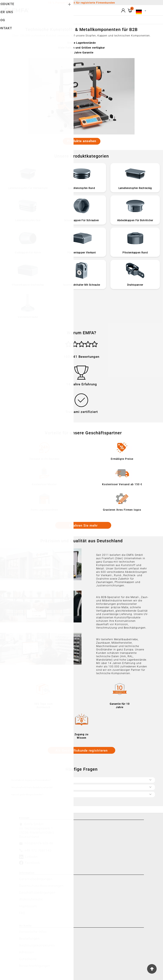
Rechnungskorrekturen (37, 945)
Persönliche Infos (33, 932)
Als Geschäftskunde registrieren (81, 751)
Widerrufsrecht (31, 899)
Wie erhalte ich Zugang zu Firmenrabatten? (81, 780)
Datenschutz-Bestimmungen (41, 886)
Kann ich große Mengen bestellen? (81, 794)
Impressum (28, 906)
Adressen (27, 952)
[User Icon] (123, 10)
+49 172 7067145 (38, 850)
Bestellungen (29, 939)
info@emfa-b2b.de (39, 843)
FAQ (22, 913)
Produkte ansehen (82, 141)
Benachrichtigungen (35, 966)
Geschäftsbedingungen (37, 893)
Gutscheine (28, 959)
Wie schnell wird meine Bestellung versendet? (81, 787)
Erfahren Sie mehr (83, 526)
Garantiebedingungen (36, 879)
